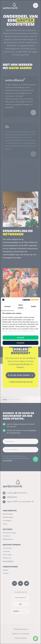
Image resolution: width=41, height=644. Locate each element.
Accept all (20, 338)
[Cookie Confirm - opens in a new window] (31, 300)
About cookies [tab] (20, 306)
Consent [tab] (7, 306)
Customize (20, 343)
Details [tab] (34, 306)
